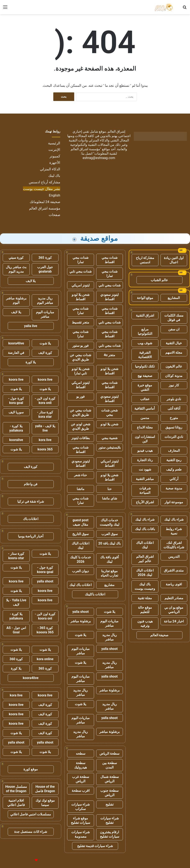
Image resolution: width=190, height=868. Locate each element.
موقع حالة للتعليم (145, 610)
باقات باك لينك (145, 529)
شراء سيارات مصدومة (80, 834)
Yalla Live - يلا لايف (16, 602)
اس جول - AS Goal (16, 630)
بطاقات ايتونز (80, 438)
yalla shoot (80, 612)
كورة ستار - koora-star (16, 556)
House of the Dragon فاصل (45, 789)
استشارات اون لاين (145, 439)
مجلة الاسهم (174, 353)
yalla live (31, 326)
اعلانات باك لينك (80, 585)
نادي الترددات (174, 437)
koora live (45, 380)
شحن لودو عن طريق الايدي (81, 426)
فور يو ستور (80, 346)
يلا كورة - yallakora (16, 428)
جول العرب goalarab (45, 269)
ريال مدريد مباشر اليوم (45, 300)
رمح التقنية (174, 460)
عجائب (145, 399)
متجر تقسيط (81, 322)
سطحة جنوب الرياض (109, 793)
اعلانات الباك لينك (145, 545)
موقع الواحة (145, 298)
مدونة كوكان (174, 376)
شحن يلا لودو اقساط (81, 297)
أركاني (174, 479)
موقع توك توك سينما (45, 803)
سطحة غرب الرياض (81, 779)
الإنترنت (54, 150)
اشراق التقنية (145, 315)
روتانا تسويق (174, 427)
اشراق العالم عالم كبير (145, 559)
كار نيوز (174, 385)
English (55, 195)
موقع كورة (31, 769)
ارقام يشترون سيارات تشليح (110, 834)
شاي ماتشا (110, 498)
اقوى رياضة (174, 584)
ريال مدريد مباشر (110, 637)
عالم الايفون (174, 366)
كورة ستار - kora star (45, 414)
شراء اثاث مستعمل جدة (31, 832)
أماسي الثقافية (145, 408)
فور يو (80, 396)
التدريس (174, 557)
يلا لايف (31, 281)
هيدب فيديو (145, 451)
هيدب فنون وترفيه (145, 624)
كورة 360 (16, 659)
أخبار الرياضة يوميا (31, 536)
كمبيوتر (55, 156)
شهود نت (145, 469)
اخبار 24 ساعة (174, 621)
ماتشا (81, 489)
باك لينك (54, 176)
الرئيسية (54, 143)
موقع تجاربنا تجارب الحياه (109, 573)
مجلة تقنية (145, 598)
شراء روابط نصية (174, 531)
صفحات (54, 215)
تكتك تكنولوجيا (145, 366)
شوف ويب (145, 343)
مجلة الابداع (145, 427)
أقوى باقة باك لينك (109, 559)
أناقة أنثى (174, 408)
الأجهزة (55, 163)
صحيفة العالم (159, 635)
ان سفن (174, 329)
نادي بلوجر (174, 399)
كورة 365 (45, 258)
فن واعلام (31, 484)
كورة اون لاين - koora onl (45, 616)
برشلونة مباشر (81, 621)
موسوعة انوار (174, 502)
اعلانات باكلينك (95, 594)
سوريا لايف (16, 412)
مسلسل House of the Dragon (16, 789)
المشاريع (174, 298)
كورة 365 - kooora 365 (45, 630)
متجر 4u (109, 355)
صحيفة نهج (145, 376)
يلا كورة (31, 362)
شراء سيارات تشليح (110, 820)
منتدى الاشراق (174, 570)
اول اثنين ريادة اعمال (174, 260)
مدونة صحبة (174, 488)
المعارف (174, 451)
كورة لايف (45, 353)
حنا (110, 489)
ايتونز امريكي (80, 285)
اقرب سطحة (81, 791)
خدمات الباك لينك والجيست (110, 522)
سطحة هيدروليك (80, 765)
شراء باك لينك (174, 519)
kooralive (16, 440)
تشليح (110, 804)
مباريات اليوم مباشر (109, 623)
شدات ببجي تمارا (80, 260)
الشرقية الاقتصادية (145, 355)
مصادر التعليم (174, 598)
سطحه (81, 754)
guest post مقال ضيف (80, 522)
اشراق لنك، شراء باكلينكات (174, 545)
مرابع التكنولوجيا (145, 331)
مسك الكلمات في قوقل (174, 318)
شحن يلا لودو (109, 424)
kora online (45, 659)
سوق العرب (110, 534)
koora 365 (45, 449)
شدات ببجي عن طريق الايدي (80, 357)
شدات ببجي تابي (80, 271)
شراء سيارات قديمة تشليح (95, 846)
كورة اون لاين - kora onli (45, 401)
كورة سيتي (16, 258)
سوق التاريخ (80, 534)
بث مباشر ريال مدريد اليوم (16, 269)
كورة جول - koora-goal (45, 570)
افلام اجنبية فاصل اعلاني (16, 803)
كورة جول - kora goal (16, 401)
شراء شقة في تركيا (31, 501)
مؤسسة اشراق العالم (45, 208)
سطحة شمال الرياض (110, 779)
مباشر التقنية (145, 479)
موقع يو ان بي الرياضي (174, 610)
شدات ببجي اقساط (110, 260)
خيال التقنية (174, 343)
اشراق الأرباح (145, 502)
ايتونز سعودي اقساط (109, 297)
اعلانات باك (31, 519)
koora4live (16, 343)
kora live (45, 440)
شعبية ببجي (110, 438)
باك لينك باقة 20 (110, 543)
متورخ (174, 418)
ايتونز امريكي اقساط (80, 385)
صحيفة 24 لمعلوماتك (45, 202)
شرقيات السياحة (145, 490)
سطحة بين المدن (110, 765)
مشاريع (109, 585)
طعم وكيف (174, 469)
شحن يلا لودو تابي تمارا (81, 371)
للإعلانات (29, 860)
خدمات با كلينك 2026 (80, 559)
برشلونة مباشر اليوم (16, 300)
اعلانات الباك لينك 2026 (145, 573)
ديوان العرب (80, 571)
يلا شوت (110, 612)
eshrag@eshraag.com (99, 158)
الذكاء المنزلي (50, 169)
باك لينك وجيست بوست (145, 586)
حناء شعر (80, 475)
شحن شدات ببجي (109, 413)
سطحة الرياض (109, 754)
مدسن (145, 418)
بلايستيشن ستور (110, 447)
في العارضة (16, 353)
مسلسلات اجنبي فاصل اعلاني (31, 814)
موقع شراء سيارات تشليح (80, 820)
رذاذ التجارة (145, 460)
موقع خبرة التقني (145, 387)
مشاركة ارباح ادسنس (145, 260)
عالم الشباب (159, 280)
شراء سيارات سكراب (80, 807)
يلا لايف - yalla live (45, 428)
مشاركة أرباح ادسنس (45, 182)
